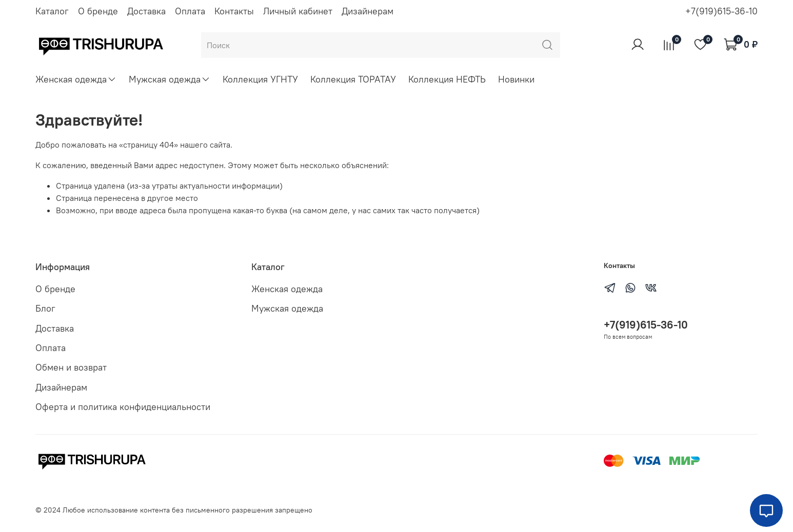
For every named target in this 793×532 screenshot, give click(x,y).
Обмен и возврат (71, 367)
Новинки (516, 79)
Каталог (52, 11)
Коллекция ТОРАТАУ (353, 79)
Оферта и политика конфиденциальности (123, 407)
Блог (45, 309)
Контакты (234, 11)
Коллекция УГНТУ (260, 79)
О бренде (98, 11)
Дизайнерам (368, 11)
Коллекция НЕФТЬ (447, 79)
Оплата (190, 11)
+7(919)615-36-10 (721, 11)
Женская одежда (76, 79)
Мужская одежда (170, 79)
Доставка (146, 11)
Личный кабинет (298, 11)
